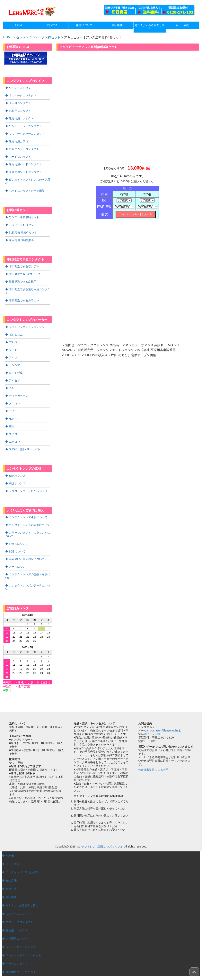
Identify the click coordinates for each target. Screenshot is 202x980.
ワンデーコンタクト (21, 88)
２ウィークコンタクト (23, 95)
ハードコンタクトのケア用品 (27, 191)
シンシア (14, 365)
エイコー (14, 434)
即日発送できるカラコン (24, 300)
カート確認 (13, 864)
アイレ (13, 358)
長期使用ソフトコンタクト (25, 172)
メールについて (19, 567)
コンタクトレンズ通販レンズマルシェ (100, 847)
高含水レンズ (17, 483)
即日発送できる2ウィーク (25, 274)
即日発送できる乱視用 (23, 282)
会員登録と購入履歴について (27, 559)
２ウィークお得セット (45, 37)
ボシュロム (16, 335)
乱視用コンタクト (20, 111)
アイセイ (14, 380)
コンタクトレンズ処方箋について (30, 525)
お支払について (19, 544)
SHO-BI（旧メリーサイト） (26, 449)
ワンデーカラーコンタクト (25, 126)
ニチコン (14, 442)
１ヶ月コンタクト (20, 103)
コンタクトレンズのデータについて (28, 587)
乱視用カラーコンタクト (24, 149)
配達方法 (11, 889)
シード (13, 350)
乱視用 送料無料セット (23, 232)
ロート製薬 (16, 373)
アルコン (14, 342)
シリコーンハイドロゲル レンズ (29, 491)
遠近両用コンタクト (21, 118)
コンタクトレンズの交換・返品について (28, 576)
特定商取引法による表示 (153, 770)
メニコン (14, 403)
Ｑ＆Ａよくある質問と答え (22, 905)
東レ (12, 426)
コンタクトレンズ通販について (28, 517)
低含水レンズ (17, 476)
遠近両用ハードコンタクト (25, 164)
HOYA (13, 419)
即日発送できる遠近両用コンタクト (28, 291)
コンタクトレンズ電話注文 (22, 872)
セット (21, 37)
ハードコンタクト (20, 157)
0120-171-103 (153, 734)
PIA (11, 388)
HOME (10, 856)
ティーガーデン (19, 396)
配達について (17, 551)
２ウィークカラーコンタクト (27, 134)
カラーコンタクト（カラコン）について (28, 534)
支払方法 (11, 880)
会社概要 (11, 897)
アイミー (14, 411)
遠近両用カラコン (20, 141)
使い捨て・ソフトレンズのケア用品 (28, 181)
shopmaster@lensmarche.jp (164, 730)
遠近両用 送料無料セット (24, 240)
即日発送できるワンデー (24, 266)
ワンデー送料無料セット (24, 217)
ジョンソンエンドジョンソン (27, 327)
